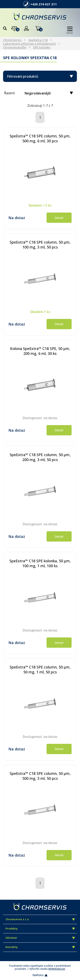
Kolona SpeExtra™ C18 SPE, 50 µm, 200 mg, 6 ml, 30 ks (40, 351)
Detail (59, 218)
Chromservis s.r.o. (40, 919)
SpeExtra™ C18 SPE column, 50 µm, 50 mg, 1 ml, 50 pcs (40, 669)
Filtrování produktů (40, 76)
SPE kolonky (42, 47)
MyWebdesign (57, 969)
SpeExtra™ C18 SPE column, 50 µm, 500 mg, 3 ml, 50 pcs (40, 776)
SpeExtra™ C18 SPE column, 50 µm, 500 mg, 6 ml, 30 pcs (40, 138)
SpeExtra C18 (38, 40)
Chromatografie (15, 47)
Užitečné (40, 938)
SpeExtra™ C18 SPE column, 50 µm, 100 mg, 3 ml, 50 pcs (40, 245)
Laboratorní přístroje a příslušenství (29, 44)
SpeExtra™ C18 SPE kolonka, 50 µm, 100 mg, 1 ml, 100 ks (40, 563)
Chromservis (12, 40)
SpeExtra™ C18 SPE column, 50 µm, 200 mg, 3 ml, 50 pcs (40, 457)
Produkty (40, 929)
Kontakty (40, 947)
